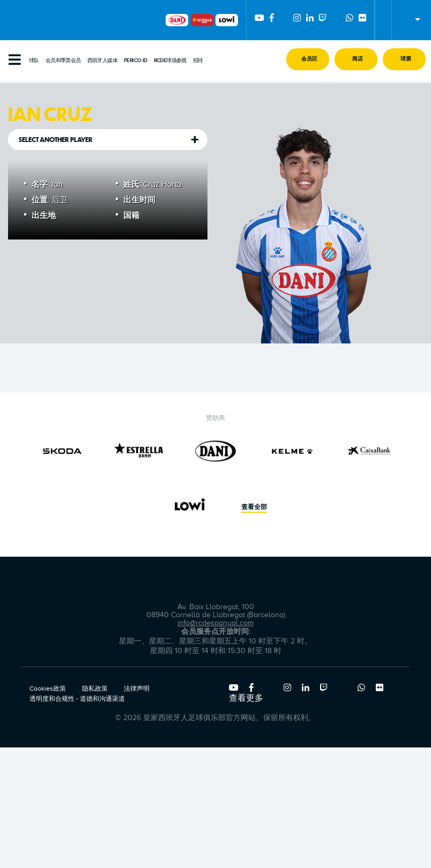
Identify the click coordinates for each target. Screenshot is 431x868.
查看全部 (254, 507)
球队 (34, 61)
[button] (308, 59)
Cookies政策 (48, 689)
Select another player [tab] (56, 140)
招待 (198, 61)
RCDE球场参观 (170, 61)
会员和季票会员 (63, 61)
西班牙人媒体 (102, 61)
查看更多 (246, 698)
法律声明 (137, 689)
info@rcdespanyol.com (215, 623)
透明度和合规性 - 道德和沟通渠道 (77, 699)
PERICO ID (136, 61)
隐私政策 (95, 689)
